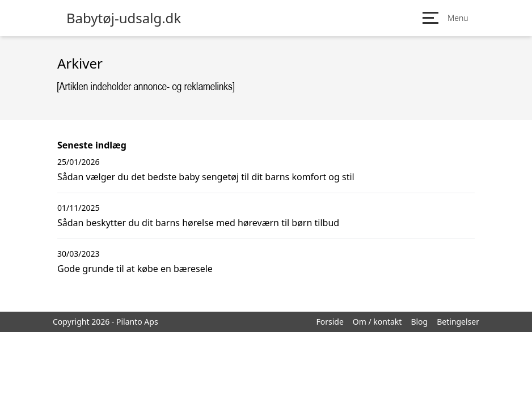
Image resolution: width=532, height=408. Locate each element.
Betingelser (458, 322)
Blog (419, 322)
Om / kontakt (377, 322)
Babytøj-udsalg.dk (124, 18)
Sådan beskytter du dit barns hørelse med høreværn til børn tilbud (198, 223)
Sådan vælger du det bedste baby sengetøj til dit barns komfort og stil (206, 177)
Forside (330, 322)
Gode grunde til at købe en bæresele (135, 269)
